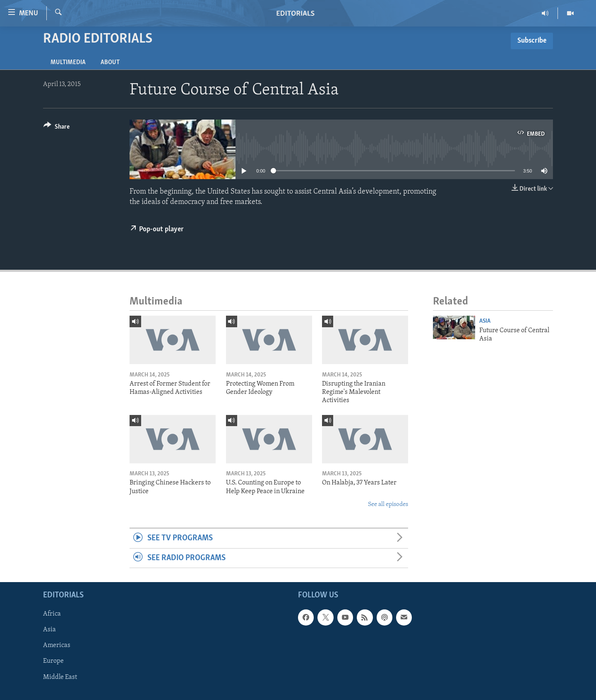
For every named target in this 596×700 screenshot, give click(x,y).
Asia (485, 321)
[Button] (56, 128)
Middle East (60, 677)
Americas (57, 646)
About (110, 62)
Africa (52, 614)
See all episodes (388, 505)
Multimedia (68, 62)
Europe (53, 662)
